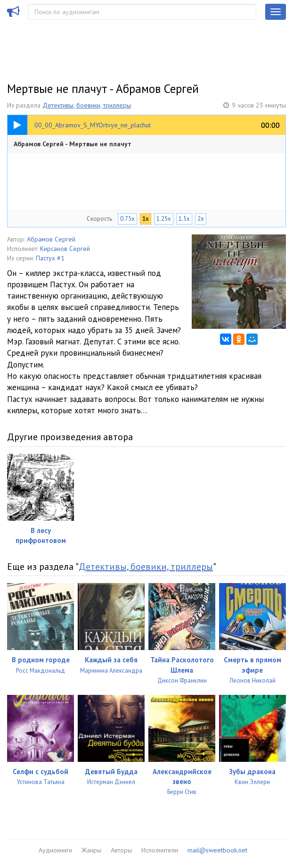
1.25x (164, 219)
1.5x (184, 219)
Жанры (91, 850)
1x (146, 219)
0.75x (127, 219)
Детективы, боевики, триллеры (87, 105)
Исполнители (160, 850)
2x (201, 219)
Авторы (121, 850)
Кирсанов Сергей (65, 249)
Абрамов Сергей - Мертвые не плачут (73, 144)
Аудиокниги (55, 850)
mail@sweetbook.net (217, 850)
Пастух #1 (50, 258)
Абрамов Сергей (51, 239)
